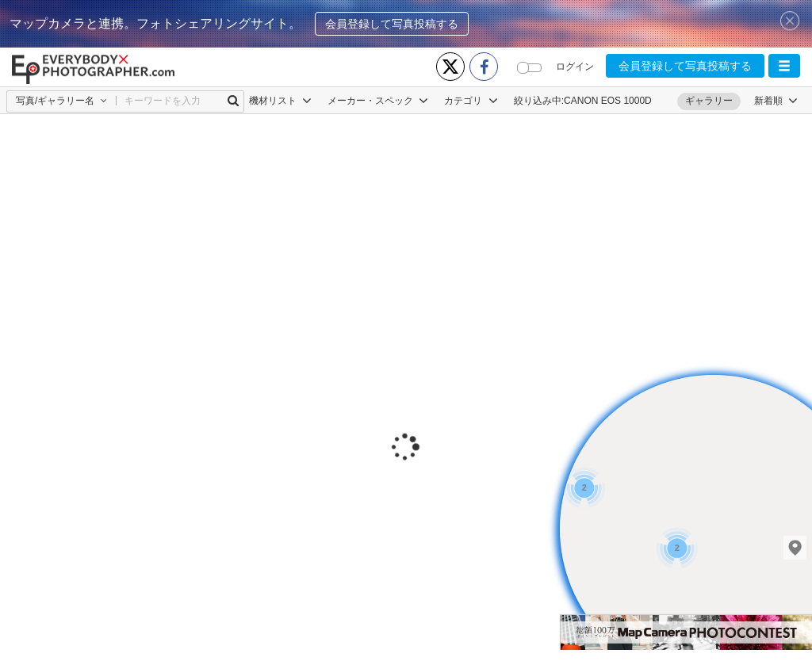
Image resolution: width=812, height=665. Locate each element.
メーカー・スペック (378, 101)
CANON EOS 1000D (608, 101)
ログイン (575, 67)
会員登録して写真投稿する (392, 24)
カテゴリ (471, 101)
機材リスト (280, 101)
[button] (784, 66)
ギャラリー (709, 101)
